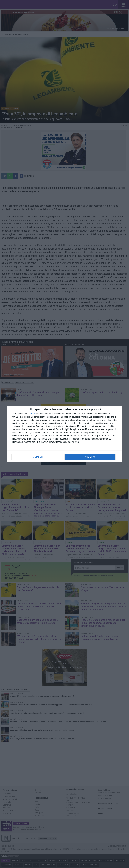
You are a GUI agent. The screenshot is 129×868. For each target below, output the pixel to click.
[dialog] (65, 434)
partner (32, 414)
